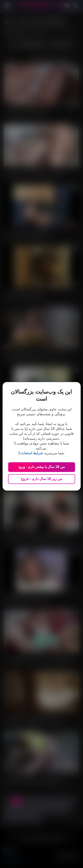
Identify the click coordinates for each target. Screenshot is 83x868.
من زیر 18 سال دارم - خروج (42, 479)
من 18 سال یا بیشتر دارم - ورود (41, 467)
